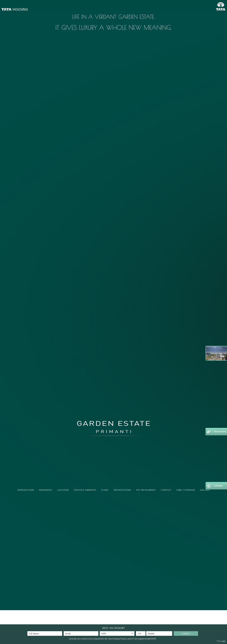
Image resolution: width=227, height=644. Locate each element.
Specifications (122, 490)
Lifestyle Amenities (85, 490)
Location (63, 490)
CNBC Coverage (186, 490)
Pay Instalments (146, 490)
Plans (105, 490)
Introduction (26, 490)
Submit (186, 634)
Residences (46, 490)
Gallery (205, 490)
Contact (166, 490)
